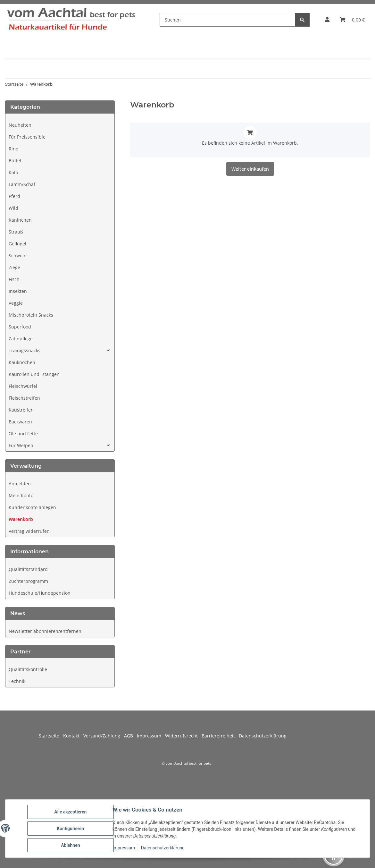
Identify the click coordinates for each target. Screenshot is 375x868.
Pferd (14, 196)
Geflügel (17, 244)
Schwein (18, 255)
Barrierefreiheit (220, 736)
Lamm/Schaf (22, 184)
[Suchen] (227, 20)
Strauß (16, 232)
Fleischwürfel (23, 386)
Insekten (18, 291)
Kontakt (73, 736)
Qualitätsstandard (28, 569)
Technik (17, 681)
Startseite (51, 736)
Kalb (13, 172)
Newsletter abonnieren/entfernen (45, 631)
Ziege (14, 267)
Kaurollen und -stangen (34, 374)
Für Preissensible (27, 137)
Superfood (20, 327)
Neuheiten (20, 125)
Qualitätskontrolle (28, 669)
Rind (14, 149)
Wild (13, 208)
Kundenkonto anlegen (32, 507)
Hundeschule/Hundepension (40, 593)
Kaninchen (20, 220)
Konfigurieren (70, 829)
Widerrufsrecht (183, 736)
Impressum (124, 848)
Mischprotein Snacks (31, 315)
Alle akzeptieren (70, 812)
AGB (130, 736)
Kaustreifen (21, 410)
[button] (327, 20)
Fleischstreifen (24, 398)
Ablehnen (70, 845)
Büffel (15, 161)
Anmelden (20, 484)
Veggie (16, 303)
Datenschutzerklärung (163, 848)
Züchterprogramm (28, 581)
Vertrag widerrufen (29, 531)
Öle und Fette (23, 434)
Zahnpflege (21, 339)
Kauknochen (22, 362)
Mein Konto (21, 495)
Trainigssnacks (25, 350)
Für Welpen (21, 445)
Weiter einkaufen (250, 169)
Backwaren (20, 422)
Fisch (14, 279)
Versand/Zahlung (104, 736)
